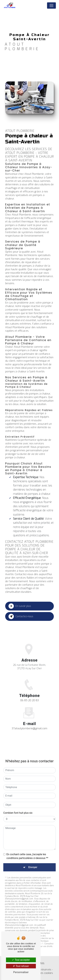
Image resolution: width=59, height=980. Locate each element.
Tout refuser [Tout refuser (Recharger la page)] (21, 966)
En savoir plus (20, 606)
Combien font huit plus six (18, 807)
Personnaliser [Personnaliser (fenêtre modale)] (21, 972)
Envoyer (33, 862)
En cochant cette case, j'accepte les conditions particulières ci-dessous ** (27, 851)
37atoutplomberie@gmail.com (29, 723)
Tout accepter (21, 960)
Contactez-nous (21, 616)
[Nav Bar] (51, 6)
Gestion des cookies (41, 973)
